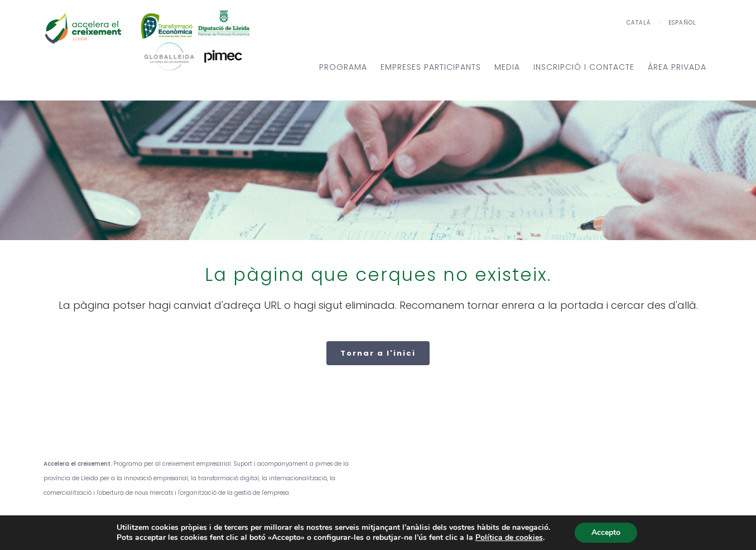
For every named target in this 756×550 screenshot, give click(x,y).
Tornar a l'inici (378, 353)
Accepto (606, 532)
